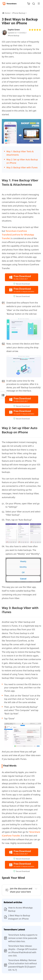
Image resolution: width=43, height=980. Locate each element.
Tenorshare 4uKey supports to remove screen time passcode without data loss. (23, 938)
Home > (8, 13)
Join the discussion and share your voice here (21, 890)
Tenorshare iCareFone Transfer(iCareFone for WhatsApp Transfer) (18, 235)
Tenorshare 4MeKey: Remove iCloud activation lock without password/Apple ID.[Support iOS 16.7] (23, 965)
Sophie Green (14, 30)
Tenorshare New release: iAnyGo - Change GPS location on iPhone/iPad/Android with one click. (23, 951)
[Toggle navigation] (38, 3)
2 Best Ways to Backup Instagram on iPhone (19, 917)
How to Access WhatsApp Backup (20, 909)
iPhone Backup (13, 36)
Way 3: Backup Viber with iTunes (22, 167)
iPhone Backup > (20, 13)
